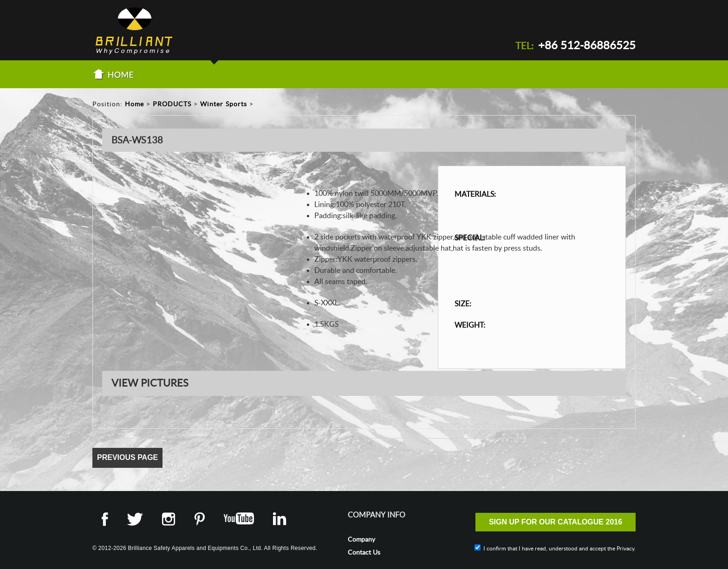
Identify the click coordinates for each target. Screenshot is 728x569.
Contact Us (364, 552)
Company (361, 539)
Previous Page (127, 457)
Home (134, 104)
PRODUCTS (172, 104)
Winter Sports (224, 104)
